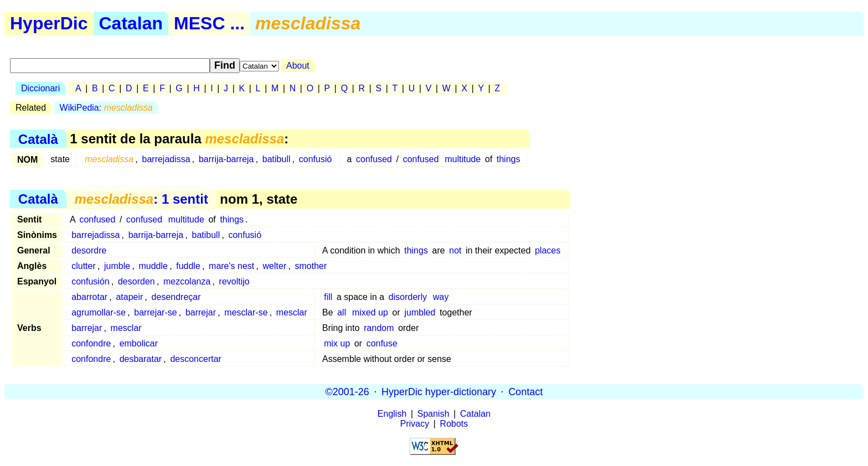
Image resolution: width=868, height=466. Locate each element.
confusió (316, 159)
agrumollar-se (99, 312)
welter (275, 266)
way (441, 297)
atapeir (129, 297)
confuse (382, 343)
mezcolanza (187, 281)
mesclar (292, 312)
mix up (337, 343)
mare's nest (231, 266)
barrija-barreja (226, 159)
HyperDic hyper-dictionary (439, 391)
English (392, 414)
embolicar (139, 343)
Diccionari (40, 88)
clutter (84, 266)
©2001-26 (347, 391)
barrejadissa (166, 159)
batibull (277, 159)
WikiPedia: (106, 108)
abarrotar (89, 297)
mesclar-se (246, 312)
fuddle (188, 266)
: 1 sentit (141, 199)
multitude (463, 159)
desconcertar (196, 359)
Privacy (415, 424)
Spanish (433, 414)
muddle (153, 266)
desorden (136, 281)
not (455, 250)
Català (38, 139)
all (342, 312)
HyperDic (49, 23)
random (379, 328)
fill (328, 297)
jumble (117, 266)
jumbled (420, 312)
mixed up (370, 312)
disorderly (408, 297)
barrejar (201, 312)
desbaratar (141, 359)
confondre (91, 343)
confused (374, 159)
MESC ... (209, 23)
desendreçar (176, 297)
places (547, 250)
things (508, 159)
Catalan (131, 23)
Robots (454, 424)
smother (311, 266)
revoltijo (234, 281)
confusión (91, 281)
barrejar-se (155, 312)
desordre (89, 250)
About (298, 66)
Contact (525, 391)
